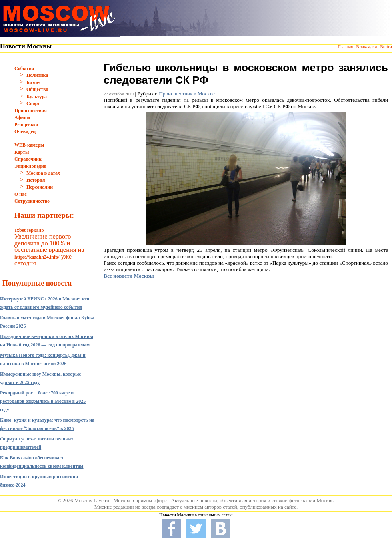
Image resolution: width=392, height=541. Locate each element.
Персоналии (40, 187)
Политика (37, 75)
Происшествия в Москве (187, 94)
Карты (22, 152)
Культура (37, 97)
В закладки (366, 46)
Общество (37, 89)
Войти (386, 46)
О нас (21, 194)
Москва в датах (43, 173)
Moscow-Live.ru (92, 500)
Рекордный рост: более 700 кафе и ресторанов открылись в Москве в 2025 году (43, 401)
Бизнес (34, 82)
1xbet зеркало (29, 230)
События (24, 68)
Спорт (33, 103)
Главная (345, 46)
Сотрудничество (32, 201)
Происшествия (31, 111)
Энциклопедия (30, 166)
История (36, 180)
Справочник (28, 159)
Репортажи (26, 125)
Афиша (22, 117)
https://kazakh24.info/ (37, 257)
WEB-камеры (29, 145)
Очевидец (25, 131)
